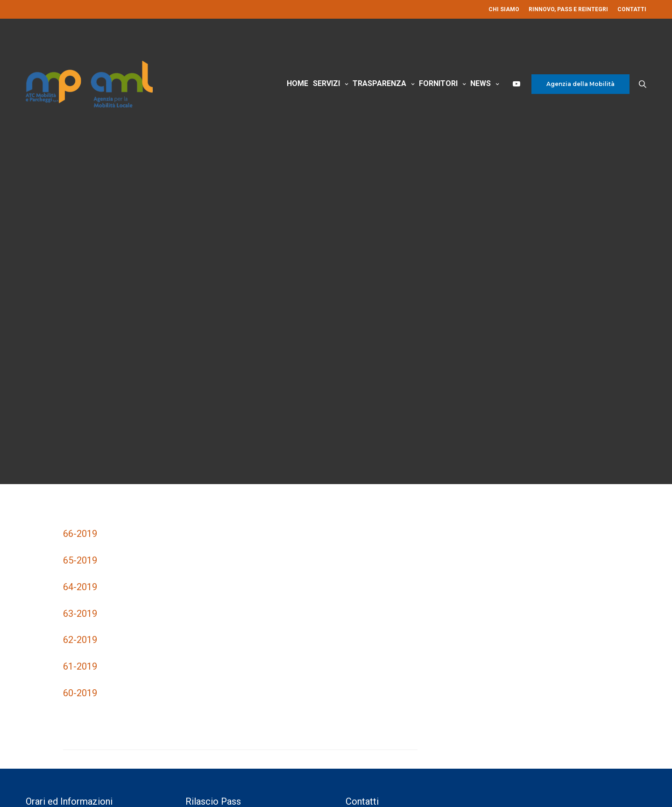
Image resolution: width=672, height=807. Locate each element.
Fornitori (438, 83)
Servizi (326, 83)
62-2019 (80, 640)
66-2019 (80, 534)
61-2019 (80, 666)
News (481, 83)
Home (297, 83)
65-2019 (80, 560)
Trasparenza (379, 83)
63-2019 (80, 614)
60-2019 (80, 693)
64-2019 (80, 587)
